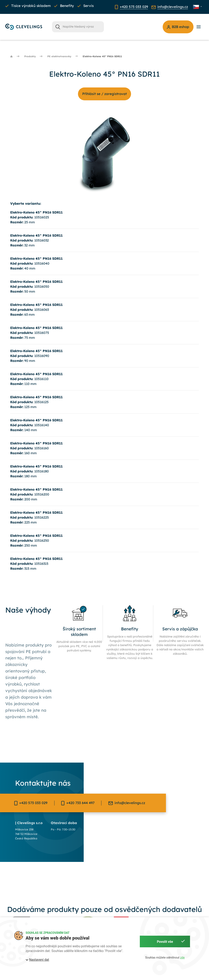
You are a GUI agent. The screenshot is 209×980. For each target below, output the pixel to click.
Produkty (30, 56)
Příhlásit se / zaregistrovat (104, 94)
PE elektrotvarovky (59, 56)
